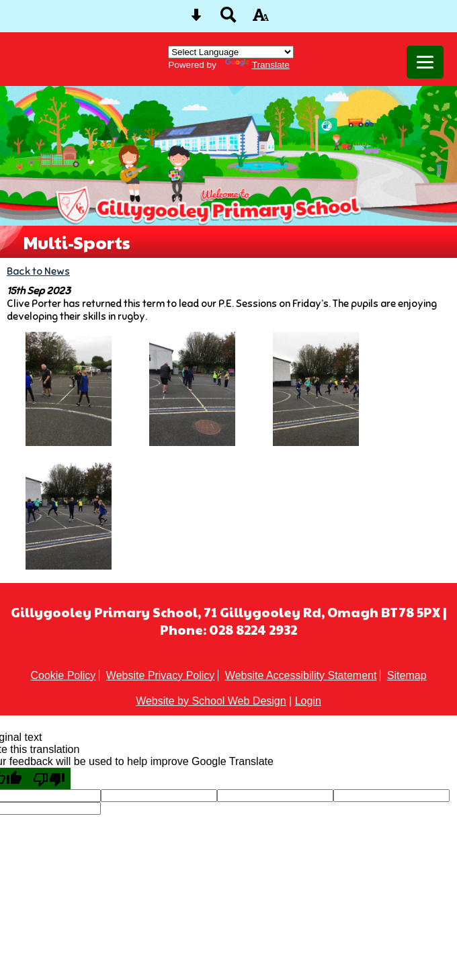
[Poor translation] (49, 778)
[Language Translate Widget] (231, 52)
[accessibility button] (261, 19)
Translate (257, 65)
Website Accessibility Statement (301, 675)
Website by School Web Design (211, 701)
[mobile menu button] (425, 62)
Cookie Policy (63, 675)
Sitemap (407, 675)
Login (308, 701)
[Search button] (229, 19)
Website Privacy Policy (161, 675)
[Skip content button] (196, 19)
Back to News (38, 271)
